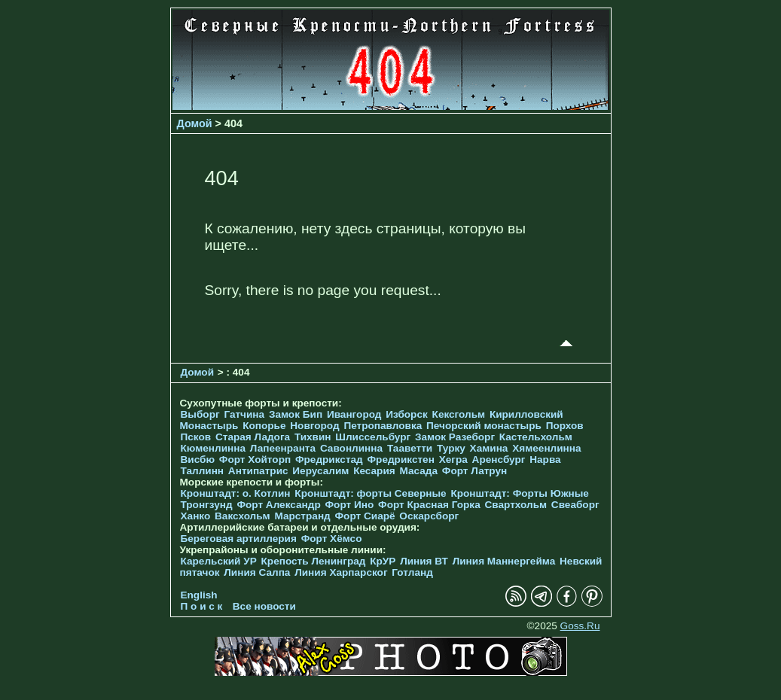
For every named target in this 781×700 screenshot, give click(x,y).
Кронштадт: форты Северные (370, 493)
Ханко (196, 516)
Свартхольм (516, 505)
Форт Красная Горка (429, 505)
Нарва (545, 460)
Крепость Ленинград (314, 561)
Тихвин (313, 437)
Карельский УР (219, 561)
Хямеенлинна (546, 448)
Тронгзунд (207, 505)
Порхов (565, 426)
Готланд (412, 572)
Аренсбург (499, 460)
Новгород (314, 426)
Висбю (198, 460)
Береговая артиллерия (239, 539)
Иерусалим (320, 471)
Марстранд (302, 516)
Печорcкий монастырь (484, 426)
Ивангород (354, 414)
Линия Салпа (257, 572)
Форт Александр (278, 505)
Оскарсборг (429, 516)
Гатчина (244, 414)
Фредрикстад (329, 460)
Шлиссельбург (373, 437)
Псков (196, 437)
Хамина (489, 448)
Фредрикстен (401, 460)
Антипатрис (258, 471)
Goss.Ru (580, 626)
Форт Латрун (474, 471)
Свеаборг (575, 505)
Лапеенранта (283, 448)
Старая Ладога (253, 437)
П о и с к (202, 606)
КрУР (383, 561)
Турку (451, 448)
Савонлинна (351, 448)
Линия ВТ (424, 561)
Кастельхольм (536, 437)
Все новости (264, 606)
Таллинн (203, 471)
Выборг (200, 414)
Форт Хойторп (255, 460)
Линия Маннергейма (504, 561)
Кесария (374, 471)
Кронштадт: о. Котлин (236, 493)
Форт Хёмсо (332, 539)
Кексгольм (459, 414)
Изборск (407, 414)
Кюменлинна (214, 448)
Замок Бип (296, 414)
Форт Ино (350, 505)
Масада (418, 471)
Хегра (453, 460)
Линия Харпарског (341, 572)
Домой (195, 123)
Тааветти (410, 448)
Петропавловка (383, 426)
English (199, 595)
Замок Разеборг (455, 437)
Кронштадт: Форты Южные (520, 493)
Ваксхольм (243, 516)
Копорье (264, 426)
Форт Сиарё (365, 516)
